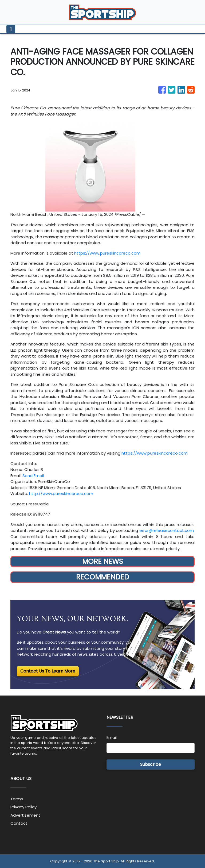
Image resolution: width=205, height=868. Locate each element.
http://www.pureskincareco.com (61, 493)
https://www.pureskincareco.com (107, 253)
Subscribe (151, 764)
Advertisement (25, 815)
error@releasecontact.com (167, 530)
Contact (19, 823)
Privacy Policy (23, 807)
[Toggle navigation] (11, 29)
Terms (17, 799)
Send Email (33, 476)
